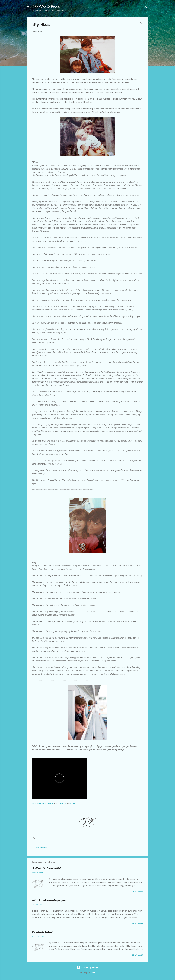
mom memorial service (43, 803)
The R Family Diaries (46, 6)
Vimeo (73, 803)
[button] (141, 23)
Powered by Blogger (88, 967)
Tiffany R (63, 803)
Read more (137, 892)
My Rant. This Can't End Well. (47, 868)
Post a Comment (43, 848)
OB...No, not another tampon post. (49, 900)
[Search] (147, 7)
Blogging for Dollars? (42, 932)
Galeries (94, 973)
